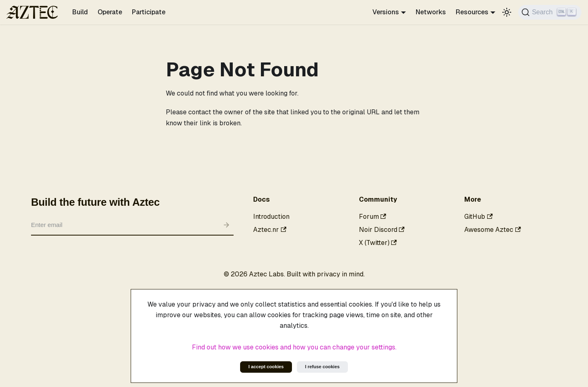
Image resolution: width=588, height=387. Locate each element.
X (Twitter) (378, 243)
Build (80, 12)
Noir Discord (382, 230)
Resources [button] (472, 12)
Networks (431, 12)
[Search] (550, 12)
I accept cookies (266, 367)
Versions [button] (386, 12)
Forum (373, 217)
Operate (110, 12)
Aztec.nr (270, 230)
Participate (149, 12)
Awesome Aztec (492, 230)
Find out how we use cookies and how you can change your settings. (294, 347)
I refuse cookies (322, 367)
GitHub (478, 217)
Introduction (271, 217)
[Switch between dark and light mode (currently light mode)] (507, 12)
